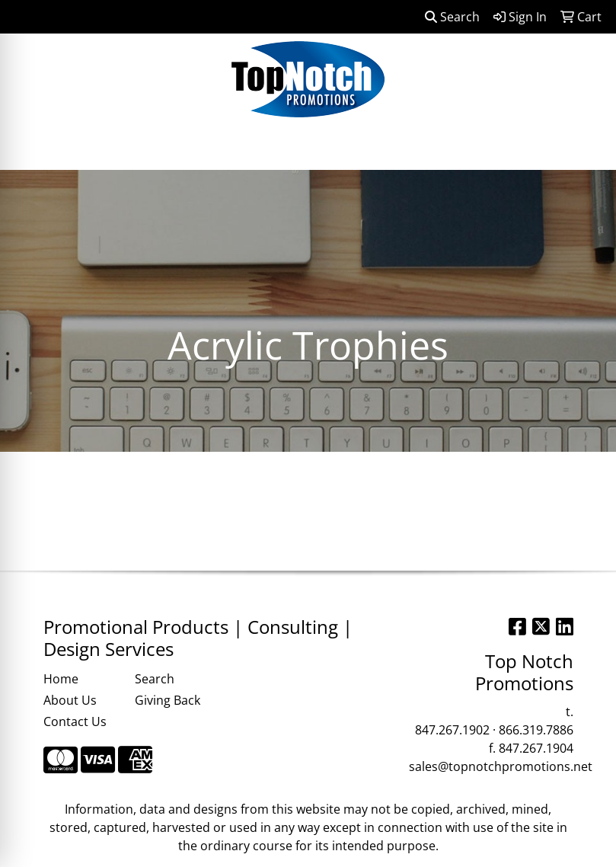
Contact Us (75, 721)
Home (61, 679)
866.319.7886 (536, 730)
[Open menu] (586, 148)
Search (452, 17)
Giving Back (168, 700)
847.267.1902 (452, 730)
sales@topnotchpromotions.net (501, 766)
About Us (70, 700)
